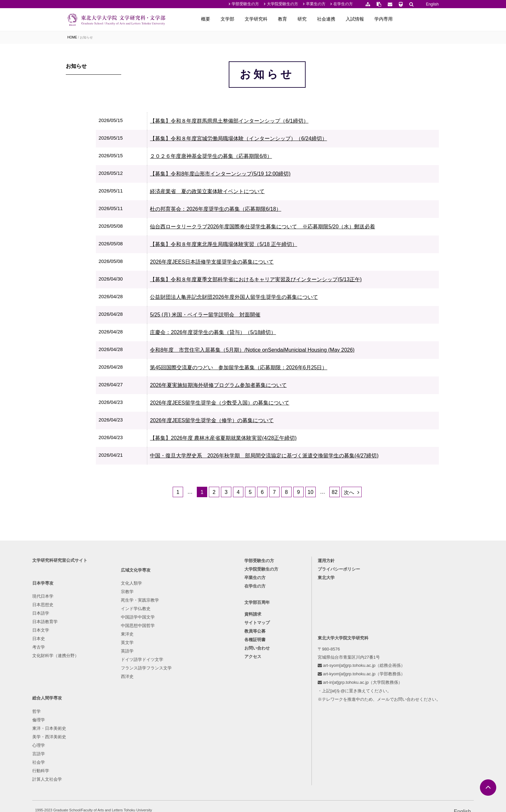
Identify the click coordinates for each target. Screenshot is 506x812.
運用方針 (311, 617)
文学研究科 (297, 19)
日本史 (74, 695)
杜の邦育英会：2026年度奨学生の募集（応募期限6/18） (248, 228)
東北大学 (311, 634)
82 (354, 522)
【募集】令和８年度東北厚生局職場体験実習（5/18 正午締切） (256, 263)
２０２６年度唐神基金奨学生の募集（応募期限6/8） (244, 175)
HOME (72, 37)
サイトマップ (257, 681)
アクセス (253, 715)
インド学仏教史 (138, 678)
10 (330, 522)
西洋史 (129, 746)
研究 (343, 19)
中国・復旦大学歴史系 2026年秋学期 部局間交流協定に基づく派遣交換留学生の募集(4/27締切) (297, 475)
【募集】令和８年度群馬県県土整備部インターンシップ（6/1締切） (262, 140)
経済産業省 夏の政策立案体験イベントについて (240, 210)
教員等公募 (255, 689)
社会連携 (367, 19)
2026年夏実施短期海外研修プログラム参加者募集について (251, 404)
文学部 (268, 19)
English (432, 4)
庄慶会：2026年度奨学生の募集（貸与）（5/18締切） (246, 351)
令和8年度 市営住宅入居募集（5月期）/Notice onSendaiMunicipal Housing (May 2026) (285, 369)
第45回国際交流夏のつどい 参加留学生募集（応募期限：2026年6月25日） (271, 386)
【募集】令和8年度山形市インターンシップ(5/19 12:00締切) (253, 193)
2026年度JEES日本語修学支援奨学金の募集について (245, 281)
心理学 (185, 687)
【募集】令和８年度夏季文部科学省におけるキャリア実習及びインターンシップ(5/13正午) (289, 298)
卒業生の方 (316, 4)
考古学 (74, 704)
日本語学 (76, 670)
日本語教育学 (80, 678)
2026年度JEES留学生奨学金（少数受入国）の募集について (253, 422)
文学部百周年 (257, 661)
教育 (323, 19)
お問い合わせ (257, 706)
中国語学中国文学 (140, 687)
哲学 (183, 653)
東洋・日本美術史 (195, 670)
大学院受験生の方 (282, 4)
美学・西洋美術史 (195, 678)
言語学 (185, 695)
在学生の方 (343, 4)
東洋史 (129, 704)
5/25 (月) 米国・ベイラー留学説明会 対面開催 (238, 334)
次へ (368, 523)
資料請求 (253, 673)
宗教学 (129, 661)
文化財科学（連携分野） (91, 712)
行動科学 (187, 712)
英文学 (129, 712)
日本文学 (76, 687)
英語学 (129, 720)
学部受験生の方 (245, 4)
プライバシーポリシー (324, 626)
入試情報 (396, 19)
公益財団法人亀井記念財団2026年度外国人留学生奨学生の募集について (267, 316)
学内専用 (424, 19)
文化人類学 (133, 653)
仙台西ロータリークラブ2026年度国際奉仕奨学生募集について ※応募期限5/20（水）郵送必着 (295, 245)
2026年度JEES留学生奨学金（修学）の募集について (245, 439)
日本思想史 (78, 661)
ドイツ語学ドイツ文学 (144, 729)
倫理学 (185, 661)
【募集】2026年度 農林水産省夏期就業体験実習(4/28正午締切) (256, 457)
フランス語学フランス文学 (148, 737)
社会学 (185, 704)
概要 (246, 19)
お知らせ (86, 37)
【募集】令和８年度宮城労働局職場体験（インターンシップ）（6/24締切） (271, 157)
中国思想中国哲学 (140, 695)
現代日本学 (78, 653)
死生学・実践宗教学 (142, 670)
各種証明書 (255, 698)
